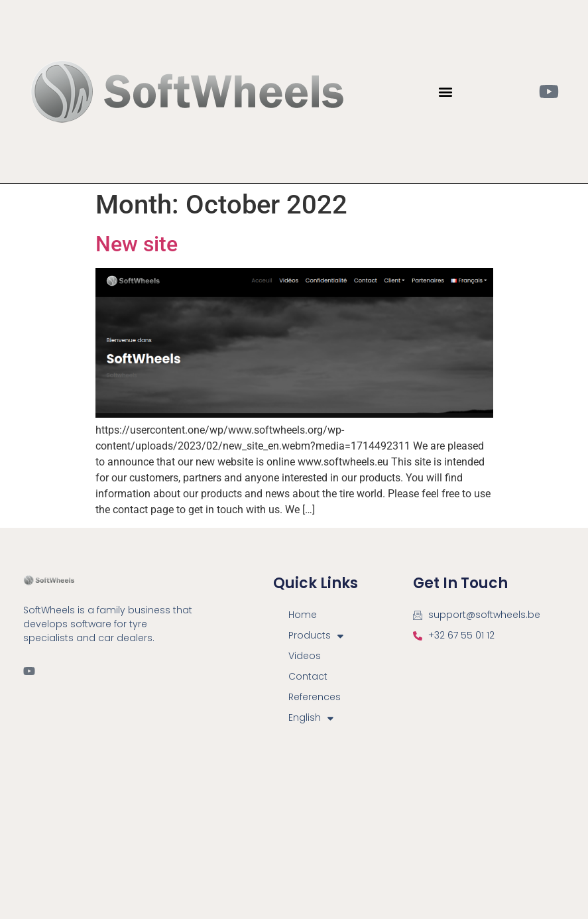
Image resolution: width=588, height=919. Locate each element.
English (311, 718)
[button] (445, 92)
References (315, 697)
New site (137, 244)
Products (316, 636)
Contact (308, 676)
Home (303, 615)
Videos (305, 656)
